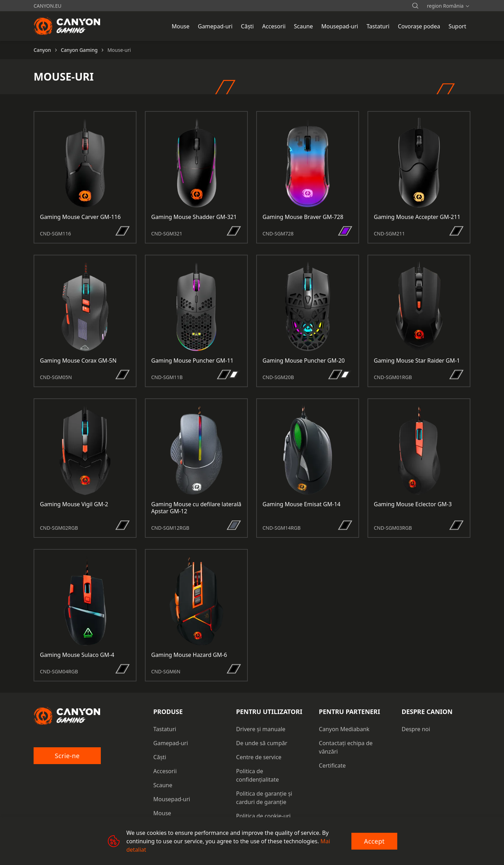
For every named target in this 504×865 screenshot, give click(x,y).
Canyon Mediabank (344, 729)
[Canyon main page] (67, 26)
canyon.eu (47, 6)
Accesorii (165, 771)
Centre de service (259, 757)
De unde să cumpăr (262, 743)
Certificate (332, 766)
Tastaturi (165, 729)
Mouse (162, 813)
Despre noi (416, 729)
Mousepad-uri (172, 799)
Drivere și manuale (261, 729)
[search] (415, 6)
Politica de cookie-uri (264, 816)
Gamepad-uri (171, 743)
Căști (160, 757)
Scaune (163, 785)
